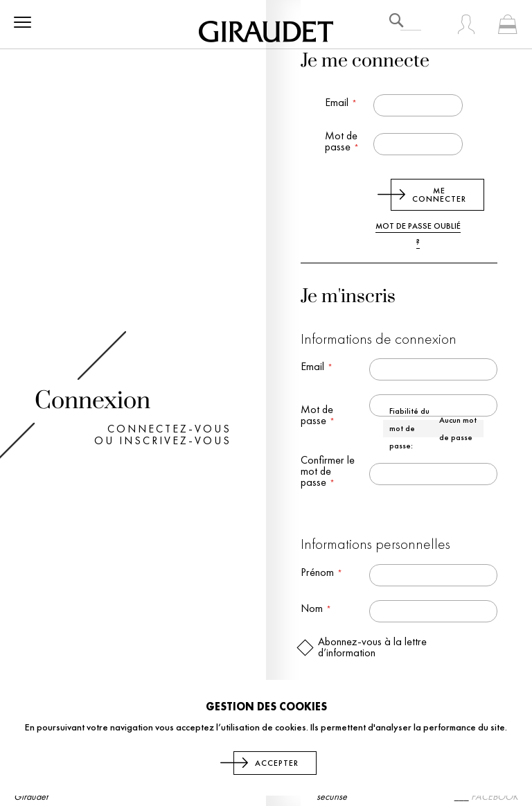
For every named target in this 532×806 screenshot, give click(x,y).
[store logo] (266, 29)
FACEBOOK (495, 796)
